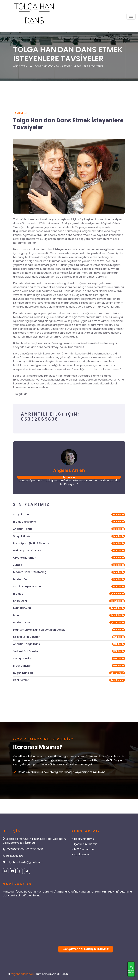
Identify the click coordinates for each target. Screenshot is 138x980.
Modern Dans (22, 623)
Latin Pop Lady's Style (27, 551)
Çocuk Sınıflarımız (84, 844)
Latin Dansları (22, 608)
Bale (16, 615)
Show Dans (20, 601)
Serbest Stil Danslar (26, 651)
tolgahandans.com (23, 974)
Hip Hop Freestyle (24, 522)
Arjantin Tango (23, 529)
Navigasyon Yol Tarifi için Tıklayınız (86, 949)
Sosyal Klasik (22, 536)
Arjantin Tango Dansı (27, 644)
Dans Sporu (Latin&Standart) (32, 543)
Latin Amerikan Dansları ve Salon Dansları (40, 630)
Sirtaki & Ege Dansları (27, 587)
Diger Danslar (22, 666)
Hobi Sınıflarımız (83, 839)
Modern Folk (21, 579)
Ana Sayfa (20, 66)
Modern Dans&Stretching (30, 572)
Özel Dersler (21, 680)
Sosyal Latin (21, 515)
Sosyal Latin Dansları (27, 637)
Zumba (18, 565)
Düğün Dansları (23, 673)
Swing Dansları (23, 659)
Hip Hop (18, 594)
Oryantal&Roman (25, 558)
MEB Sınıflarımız (83, 849)
